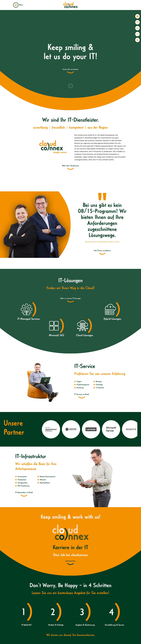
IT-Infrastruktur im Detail (24, 493)
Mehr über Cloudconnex (71, 166)
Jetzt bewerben (70, 561)
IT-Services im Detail (82, 395)
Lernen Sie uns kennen (70, 69)
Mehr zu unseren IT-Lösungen (71, 299)
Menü (16, 5)
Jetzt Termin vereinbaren (102, 251)
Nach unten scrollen (71, 86)
